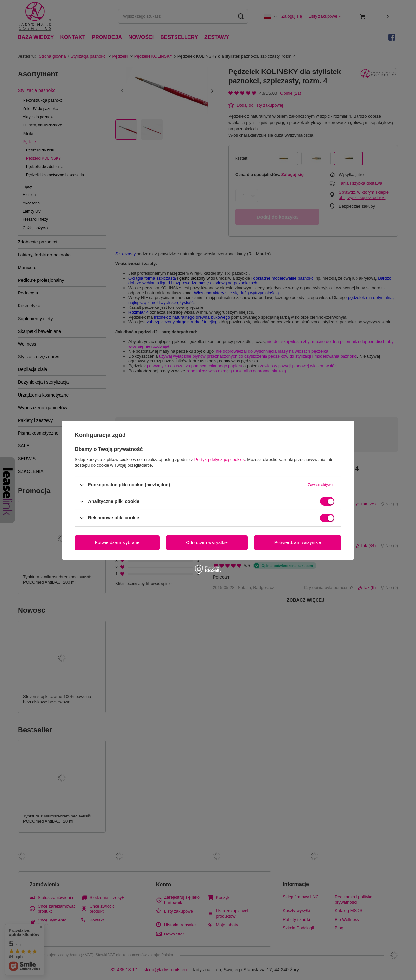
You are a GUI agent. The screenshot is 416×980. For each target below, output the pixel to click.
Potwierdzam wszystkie (298, 542)
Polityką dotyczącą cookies (220, 459)
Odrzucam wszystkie (207, 542)
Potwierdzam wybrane (117, 542)
